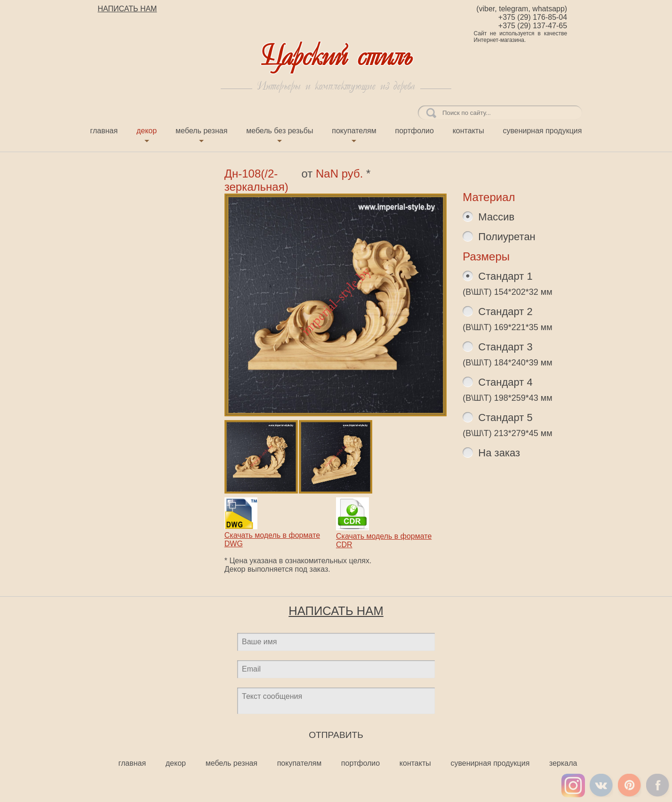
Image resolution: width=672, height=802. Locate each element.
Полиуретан (505, 237)
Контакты (468, 131)
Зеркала (563, 763)
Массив (495, 217)
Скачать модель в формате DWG (272, 535)
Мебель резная (201, 131)
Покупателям (354, 131)
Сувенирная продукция (542, 131)
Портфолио (415, 131)
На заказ (498, 453)
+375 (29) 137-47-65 (533, 26)
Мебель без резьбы (280, 131)
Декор (147, 131)
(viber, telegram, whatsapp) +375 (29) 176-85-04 (522, 13)
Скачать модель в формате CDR (384, 536)
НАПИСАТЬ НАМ (128, 9)
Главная (104, 131)
